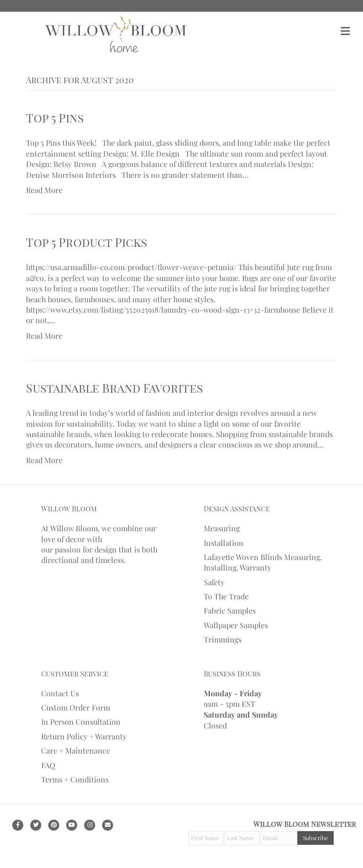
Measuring (222, 528)
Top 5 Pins (55, 118)
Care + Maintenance (76, 750)
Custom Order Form (76, 707)
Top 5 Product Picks (86, 242)
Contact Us (60, 693)
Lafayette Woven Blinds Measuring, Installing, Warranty (263, 562)
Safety (214, 582)
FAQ (48, 765)
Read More (44, 190)
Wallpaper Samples (236, 625)
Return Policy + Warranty (84, 736)
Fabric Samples (230, 610)
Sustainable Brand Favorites (114, 388)
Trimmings (223, 639)
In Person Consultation (81, 722)
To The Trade (226, 596)
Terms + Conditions (75, 779)
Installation (224, 543)
